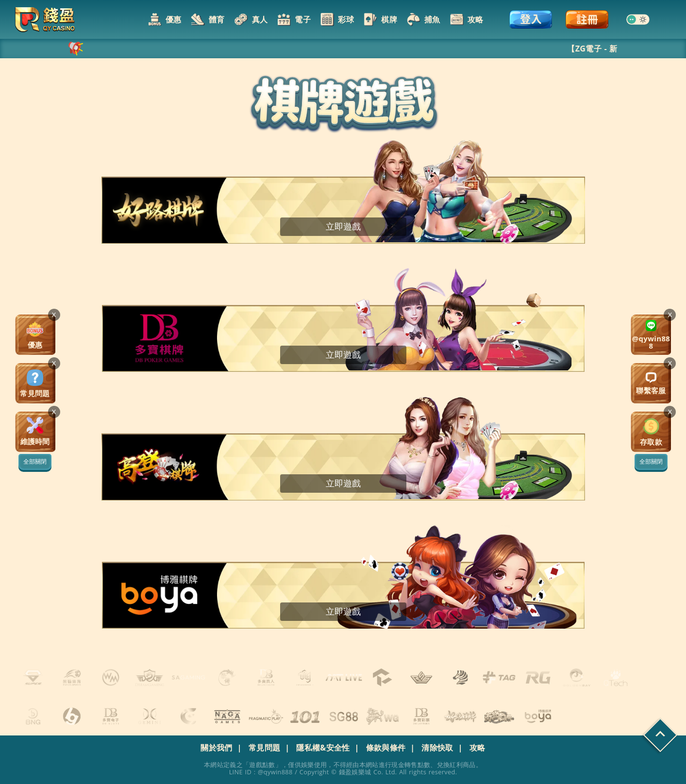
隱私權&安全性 (323, 748)
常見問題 (264, 748)
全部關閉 (651, 462)
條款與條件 (386, 748)
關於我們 (216, 748)
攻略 (477, 748)
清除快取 (437, 748)
